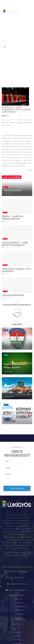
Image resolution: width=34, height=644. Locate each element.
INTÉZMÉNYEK (20, 610)
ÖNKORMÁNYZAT (21, 607)
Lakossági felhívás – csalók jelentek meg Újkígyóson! (15, 244)
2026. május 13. (6, 221)
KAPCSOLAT (19, 614)
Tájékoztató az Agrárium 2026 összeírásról (16, 270)
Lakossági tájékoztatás (13, 295)
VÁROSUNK (19, 603)
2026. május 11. (6, 298)
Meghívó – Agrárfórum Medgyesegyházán (13, 217)
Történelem (17, 636)
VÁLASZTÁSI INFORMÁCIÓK (20, 619)
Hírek (6, 187)
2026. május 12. (6, 248)
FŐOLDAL (18, 599)
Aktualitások (17, 632)
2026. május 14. (8, 193)
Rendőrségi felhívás (13, 190)
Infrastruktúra (17, 640)
